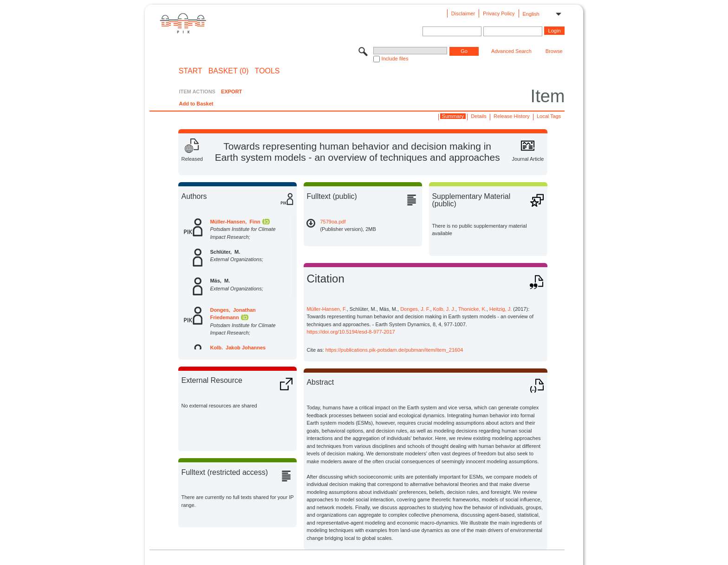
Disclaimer (463, 13)
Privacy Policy (499, 13)
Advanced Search (511, 51)
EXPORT (231, 92)
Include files (395, 59)
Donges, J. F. (415, 309)
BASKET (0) (229, 71)
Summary (453, 116)
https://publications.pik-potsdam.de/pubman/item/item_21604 (394, 350)
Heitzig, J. (500, 309)
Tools (267, 71)
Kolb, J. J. (444, 309)
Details (479, 116)
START (191, 71)
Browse (554, 51)
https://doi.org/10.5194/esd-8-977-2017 (351, 332)
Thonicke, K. (472, 309)
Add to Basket (196, 104)
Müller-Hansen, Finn (235, 222)
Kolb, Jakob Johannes (238, 348)
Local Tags (549, 116)
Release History (512, 116)
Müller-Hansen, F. (326, 309)
